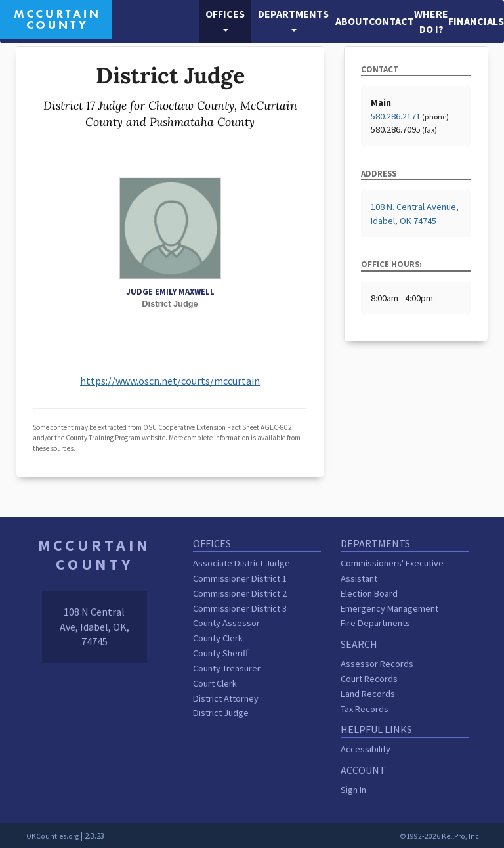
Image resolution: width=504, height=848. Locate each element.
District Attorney (226, 698)
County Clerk (218, 638)
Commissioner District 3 (240, 608)
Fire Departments (375, 623)
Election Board (369, 593)
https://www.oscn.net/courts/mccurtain (170, 381)
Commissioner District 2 (240, 593)
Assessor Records (377, 664)
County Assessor (226, 623)
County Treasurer (227, 668)
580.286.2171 (396, 116)
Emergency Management (389, 608)
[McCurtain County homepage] (56, 18)
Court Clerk (215, 683)
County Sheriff (220, 653)
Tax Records (365, 709)
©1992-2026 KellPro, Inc (439, 836)
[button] (225, 22)
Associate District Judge (241, 563)
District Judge (221, 713)
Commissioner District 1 (240, 578)
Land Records (368, 694)
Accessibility (366, 749)
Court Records (369, 679)
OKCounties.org (52, 836)
